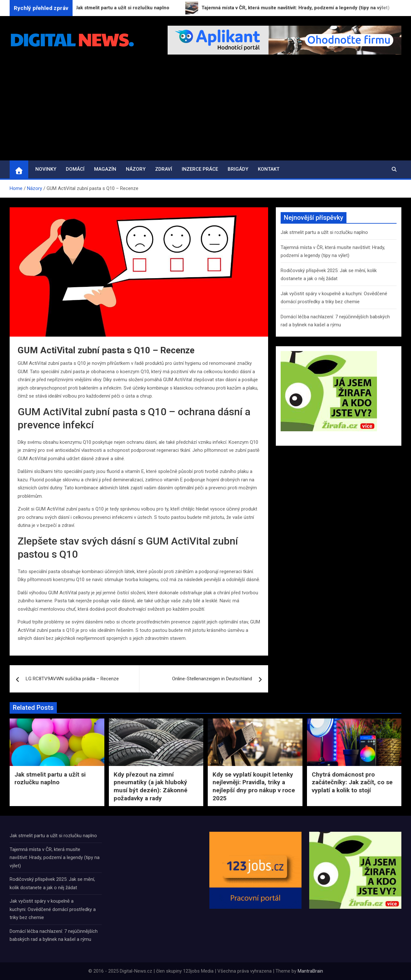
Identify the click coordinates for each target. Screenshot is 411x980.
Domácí (75, 169)
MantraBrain (310, 971)
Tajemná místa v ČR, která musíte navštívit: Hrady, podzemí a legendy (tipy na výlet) (55, 858)
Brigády (238, 169)
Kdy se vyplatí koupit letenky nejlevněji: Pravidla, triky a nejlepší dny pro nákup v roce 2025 (254, 786)
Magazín (105, 169)
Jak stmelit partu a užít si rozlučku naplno (324, 232)
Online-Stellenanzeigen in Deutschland (212, 679)
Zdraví (164, 169)
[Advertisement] (205, 112)
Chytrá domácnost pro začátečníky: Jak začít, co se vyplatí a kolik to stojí (352, 782)
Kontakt (269, 169)
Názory (136, 169)
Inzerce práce (200, 169)
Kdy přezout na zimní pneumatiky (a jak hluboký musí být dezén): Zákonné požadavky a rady (151, 786)
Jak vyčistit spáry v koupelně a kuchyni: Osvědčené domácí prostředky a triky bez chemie (53, 909)
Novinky (46, 169)
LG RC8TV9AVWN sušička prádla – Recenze (72, 679)
